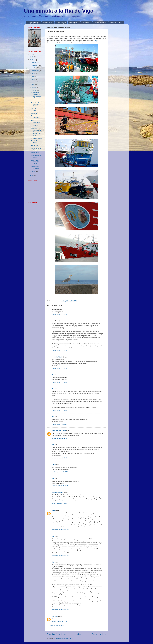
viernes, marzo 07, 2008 (59, 504)
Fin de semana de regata (36, 149)
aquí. (97, 41)
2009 (32, 57)
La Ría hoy (35, 113)
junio (33, 79)
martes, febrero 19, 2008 (59, 315)
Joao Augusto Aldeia (59, 431)
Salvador (55, 616)
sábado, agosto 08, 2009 (60, 622)
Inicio (79, 634)
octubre (34, 68)
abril (33, 85)
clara (53, 510)
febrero (34, 90)
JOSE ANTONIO (57, 357)
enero (34, 172)
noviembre (35, 65)
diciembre (35, 62)
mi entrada (62, 501)
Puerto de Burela (34, 142)
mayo (34, 82)
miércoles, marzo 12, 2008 (60, 530)
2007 (32, 175)
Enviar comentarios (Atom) (64, 639)
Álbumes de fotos (116, 23)
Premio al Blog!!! (36, 138)
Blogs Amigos (61, 23)
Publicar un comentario (57, 626)
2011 (32, 54)
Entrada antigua (99, 634)
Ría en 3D (34, 145)
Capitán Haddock (35, 109)
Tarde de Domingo (35, 117)
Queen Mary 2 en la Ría (36, 167)
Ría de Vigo (86, 23)
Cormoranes (35, 153)
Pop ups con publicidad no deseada (36, 104)
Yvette (54, 464)
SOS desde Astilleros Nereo (35, 162)
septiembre (35, 71)
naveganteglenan (57, 492)
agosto (34, 73)
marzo (34, 87)
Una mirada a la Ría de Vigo (59, 11)
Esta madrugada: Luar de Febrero (36, 123)
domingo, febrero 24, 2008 (60, 472)
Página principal (34, 23)
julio (33, 76)
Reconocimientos (100, 23)
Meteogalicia (74, 23)
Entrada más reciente (56, 634)
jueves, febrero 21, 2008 (59, 438)
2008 (32, 60)
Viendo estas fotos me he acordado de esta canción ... (36, 96)
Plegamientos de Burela (37, 156)
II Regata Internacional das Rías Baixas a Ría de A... (36, 132)
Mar (53, 375)
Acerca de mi (48, 23)
